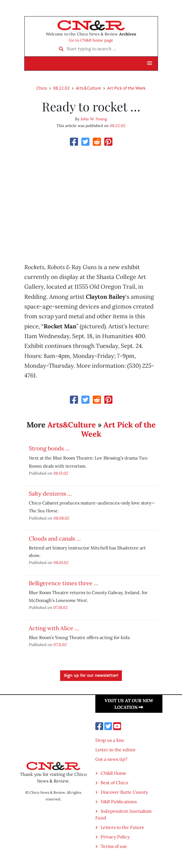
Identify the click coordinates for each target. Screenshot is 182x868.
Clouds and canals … (55, 538)
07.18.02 (61, 607)
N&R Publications (119, 802)
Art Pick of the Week (126, 88)
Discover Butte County (124, 792)
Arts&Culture (88, 88)
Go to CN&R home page (91, 40)
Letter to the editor (115, 750)
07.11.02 (60, 645)
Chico (42, 88)
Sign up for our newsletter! (91, 676)
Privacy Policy (115, 837)
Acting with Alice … (54, 628)
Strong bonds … (49, 448)
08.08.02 (61, 518)
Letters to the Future (122, 827)
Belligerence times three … (64, 583)
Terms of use (114, 846)
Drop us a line (110, 740)
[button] (150, 63)
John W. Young (94, 119)
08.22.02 (61, 88)
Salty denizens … (50, 493)
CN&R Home (114, 773)
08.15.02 (61, 473)
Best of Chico (114, 783)
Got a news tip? (111, 759)
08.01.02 (61, 562)
